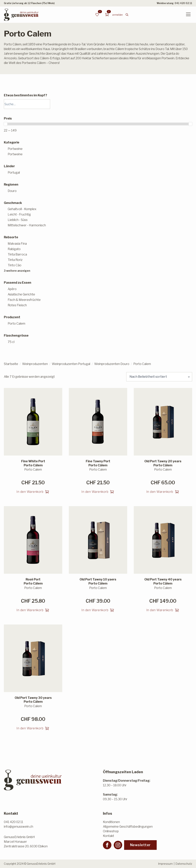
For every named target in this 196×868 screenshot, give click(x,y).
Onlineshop (111, 831)
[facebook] (107, 845)
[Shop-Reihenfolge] (159, 377)
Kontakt (109, 836)
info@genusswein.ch (19, 827)
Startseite (11, 364)
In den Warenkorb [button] (30, 492)
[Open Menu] (188, 15)
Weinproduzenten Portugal (71, 364)
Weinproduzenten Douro (112, 364)
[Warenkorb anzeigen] (107, 15)
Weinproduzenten (35, 364)
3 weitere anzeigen (17, 271)
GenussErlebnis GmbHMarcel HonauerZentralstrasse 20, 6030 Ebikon (26, 842)
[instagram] (118, 845)
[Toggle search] (127, 15)
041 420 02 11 (183, 3)
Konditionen (111, 822)
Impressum (165, 864)
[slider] (6, 124)
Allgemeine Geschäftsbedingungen (128, 827)
